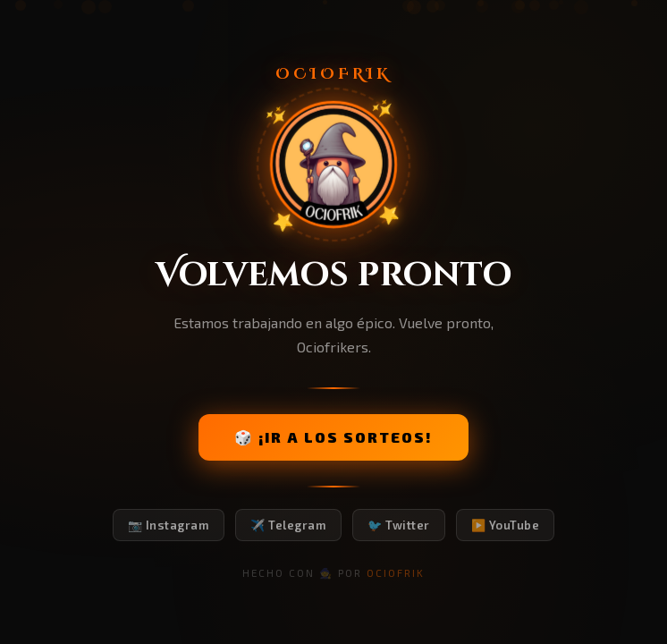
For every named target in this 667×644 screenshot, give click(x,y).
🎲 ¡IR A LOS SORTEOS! (333, 437)
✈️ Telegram (288, 525)
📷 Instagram (169, 525)
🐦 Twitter (399, 525)
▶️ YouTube (506, 525)
